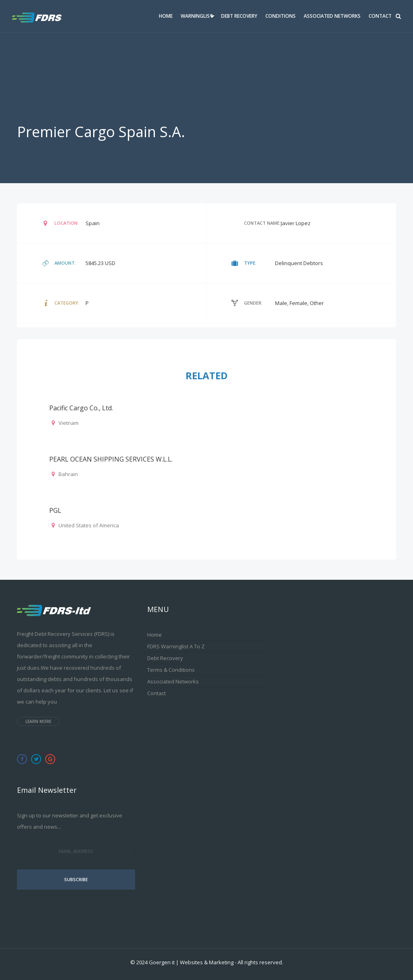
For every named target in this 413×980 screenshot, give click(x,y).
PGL (55, 510)
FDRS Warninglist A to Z (176, 646)
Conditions (281, 16)
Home (166, 16)
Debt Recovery (239, 16)
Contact (380, 16)
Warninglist (197, 16)
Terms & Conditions (171, 670)
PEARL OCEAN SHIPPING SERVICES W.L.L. (111, 459)
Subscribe (76, 879)
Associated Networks (332, 16)
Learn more (38, 721)
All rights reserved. (260, 962)
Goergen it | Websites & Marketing (191, 962)
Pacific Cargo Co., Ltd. (81, 408)
